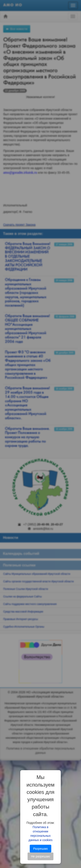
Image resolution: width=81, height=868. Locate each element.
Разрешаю (40, 849)
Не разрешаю (41, 856)
